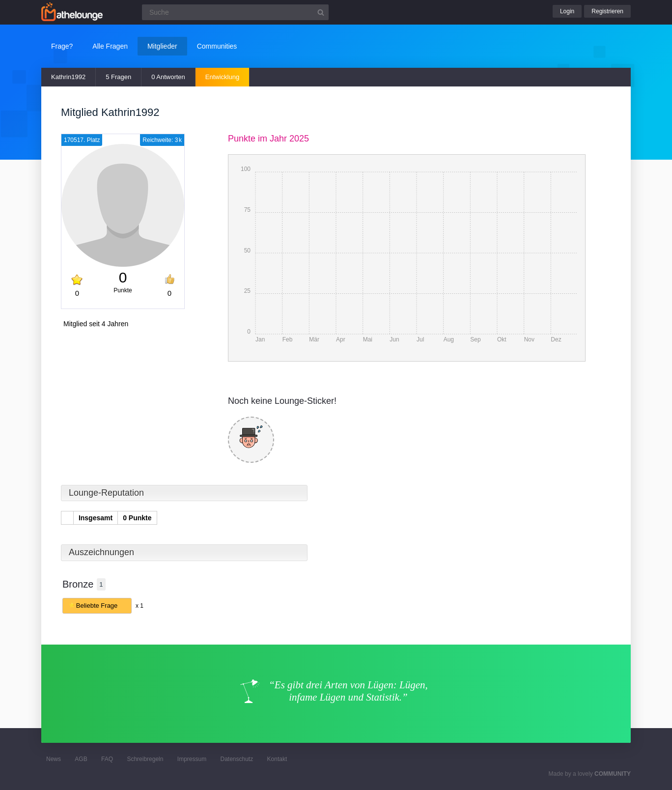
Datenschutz (237, 759)
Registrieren (607, 11)
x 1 (140, 606)
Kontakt (277, 759)
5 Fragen (118, 77)
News (54, 759)
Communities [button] (217, 46)
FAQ (107, 759)
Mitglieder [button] (162, 46)
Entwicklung (222, 77)
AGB (81, 759)
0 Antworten (168, 77)
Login (567, 11)
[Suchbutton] (321, 12)
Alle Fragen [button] (110, 46)
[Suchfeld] (235, 12)
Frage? (62, 46)
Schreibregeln (145, 759)
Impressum (192, 759)
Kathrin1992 (68, 77)
